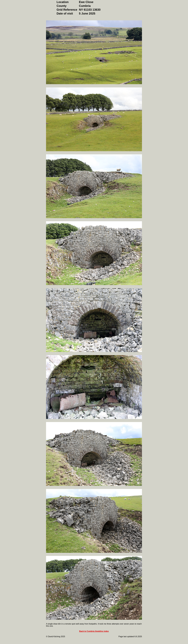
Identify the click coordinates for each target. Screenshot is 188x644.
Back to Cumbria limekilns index (94, 631)
